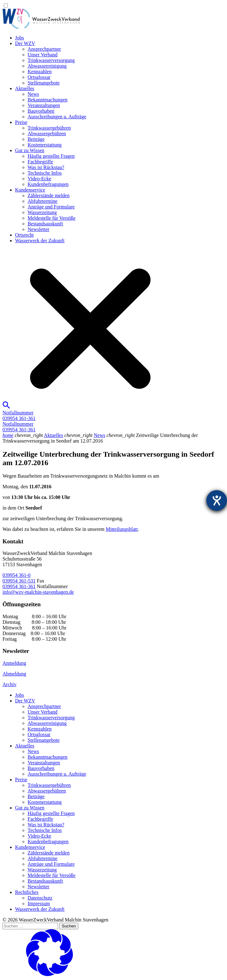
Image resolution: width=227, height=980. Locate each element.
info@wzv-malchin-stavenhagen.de (38, 592)
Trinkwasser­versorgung (51, 60)
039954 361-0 (16, 575)
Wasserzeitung (42, 212)
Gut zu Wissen (30, 150)
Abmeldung (14, 674)
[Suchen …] (30, 926)
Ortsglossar (39, 77)
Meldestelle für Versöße (52, 218)
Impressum (39, 903)
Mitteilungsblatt (122, 529)
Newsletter (38, 229)
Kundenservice (30, 190)
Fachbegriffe (40, 162)
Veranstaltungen (44, 105)
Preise (21, 122)
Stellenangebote (44, 83)
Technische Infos (45, 173)
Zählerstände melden (49, 195)
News (33, 94)
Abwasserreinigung (47, 66)
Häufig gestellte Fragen (51, 156)
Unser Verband (42, 55)
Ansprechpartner (44, 49)
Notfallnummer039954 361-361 (19, 416)
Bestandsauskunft (45, 224)
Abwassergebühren (47, 133)
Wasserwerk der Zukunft (40, 241)
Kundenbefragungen (48, 184)
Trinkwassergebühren (49, 128)
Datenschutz (40, 898)
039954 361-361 (19, 586)
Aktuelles (25, 88)
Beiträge (36, 139)
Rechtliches (27, 892)
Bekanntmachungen (48, 100)
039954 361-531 (19, 581)
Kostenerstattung (45, 145)
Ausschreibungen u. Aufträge (57, 117)
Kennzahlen (40, 72)
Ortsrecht (24, 235)
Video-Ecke (39, 179)
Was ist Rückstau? (46, 167)
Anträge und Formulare (51, 207)
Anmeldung (14, 663)
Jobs (19, 38)
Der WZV (25, 43)
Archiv (9, 684)
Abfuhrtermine (42, 201)
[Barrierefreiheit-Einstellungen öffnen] (217, 500)
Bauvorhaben (41, 111)
